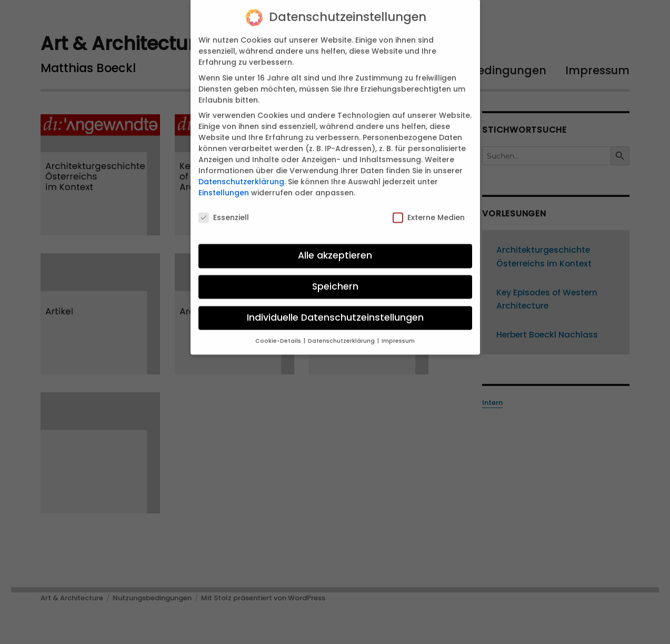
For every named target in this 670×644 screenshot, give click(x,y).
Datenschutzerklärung (241, 174)
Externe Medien (429, 210)
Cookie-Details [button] (279, 333)
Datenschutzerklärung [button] (342, 333)
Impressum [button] (398, 333)
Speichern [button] (335, 279)
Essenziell (224, 210)
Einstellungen (224, 185)
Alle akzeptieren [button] (335, 247)
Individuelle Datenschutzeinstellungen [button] (335, 310)
